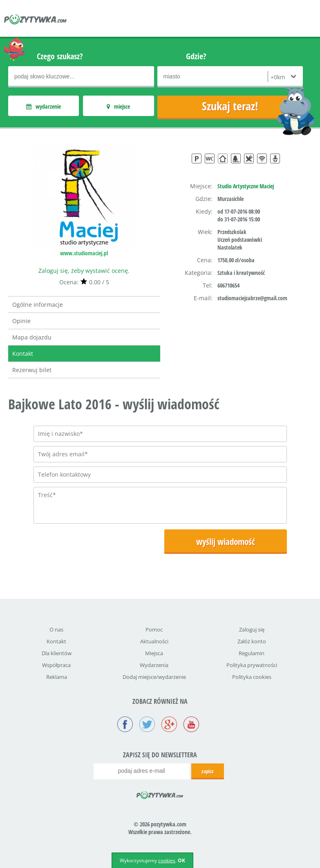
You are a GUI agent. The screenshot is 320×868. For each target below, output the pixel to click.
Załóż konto (252, 641)
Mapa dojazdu (32, 337)
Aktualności (154, 641)
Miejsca (154, 653)
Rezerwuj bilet (32, 370)
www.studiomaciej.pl (84, 253)
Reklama (57, 677)
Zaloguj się (252, 629)
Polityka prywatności (252, 665)
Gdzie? (196, 56)
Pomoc (154, 629)
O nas (56, 629)
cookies (167, 860)
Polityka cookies (252, 677)
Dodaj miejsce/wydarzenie (154, 677)
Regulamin (252, 653)
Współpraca (56, 665)
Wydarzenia (154, 665)
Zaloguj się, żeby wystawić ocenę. (84, 271)
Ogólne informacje (38, 305)
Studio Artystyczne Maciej (246, 186)
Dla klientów (57, 653)
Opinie (21, 321)
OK (181, 860)
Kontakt (23, 354)
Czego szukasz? (60, 56)
